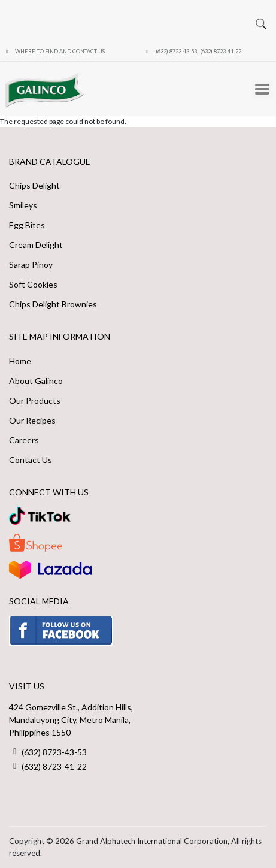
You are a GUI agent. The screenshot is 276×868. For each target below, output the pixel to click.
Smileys (23, 205)
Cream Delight (36, 245)
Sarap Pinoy (31, 264)
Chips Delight (34, 185)
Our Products (35, 400)
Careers (24, 440)
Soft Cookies (33, 284)
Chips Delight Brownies (53, 304)
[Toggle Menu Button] (262, 89)
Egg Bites (27, 225)
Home (20, 361)
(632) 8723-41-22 (221, 51)
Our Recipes (32, 420)
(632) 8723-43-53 (176, 51)
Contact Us (31, 460)
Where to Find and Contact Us (60, 51)
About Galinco (36, 381)
